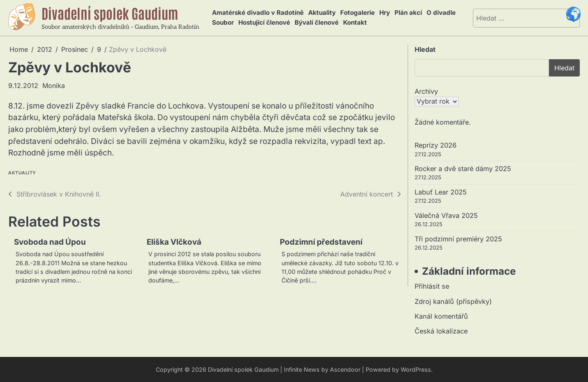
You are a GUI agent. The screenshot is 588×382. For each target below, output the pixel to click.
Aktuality (322, 13)
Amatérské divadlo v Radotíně (258, 13)
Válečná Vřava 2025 (446, 215)
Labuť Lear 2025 (441, 192)
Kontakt (354, 22)
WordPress (416, 369)
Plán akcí (407, 13)
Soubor (223, 22)
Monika (54, 86)
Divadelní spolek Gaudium (111, 13)
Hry (383, 13)
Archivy (426, 91)
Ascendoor (345, 369)
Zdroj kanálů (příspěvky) (453, 301)
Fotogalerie (357, 13)
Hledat (425, 49)
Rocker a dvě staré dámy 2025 (463, 169)
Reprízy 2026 (436, 145)
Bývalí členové (316, 22)
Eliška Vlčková (174, 242)
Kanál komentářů (441, 316)
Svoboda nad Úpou (50, 242)
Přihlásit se (432, 287)
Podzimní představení (321, 242)
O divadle (439, 13)
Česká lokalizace (441, 331)
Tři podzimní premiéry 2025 (458, 239)
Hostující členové (264, 22)
